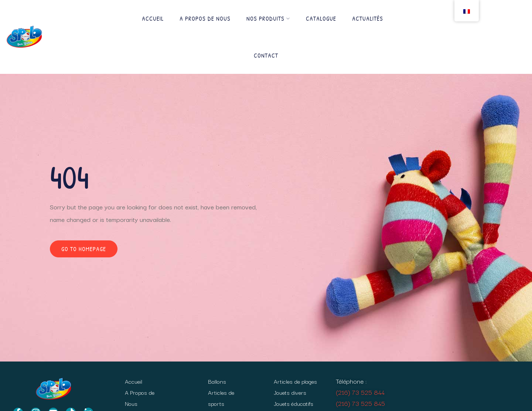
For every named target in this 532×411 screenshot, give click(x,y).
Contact (266, 55)
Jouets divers (290, 392)
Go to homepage (84, 249)
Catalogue (321, 18)
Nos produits (268, 18)
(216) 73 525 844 (360, 392)
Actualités (368, 18)
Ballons (217, 381)
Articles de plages (295, 381)
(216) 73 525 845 (360, 403)
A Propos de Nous (205, 18)
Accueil (153, 18)
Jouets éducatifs (294, 403)
